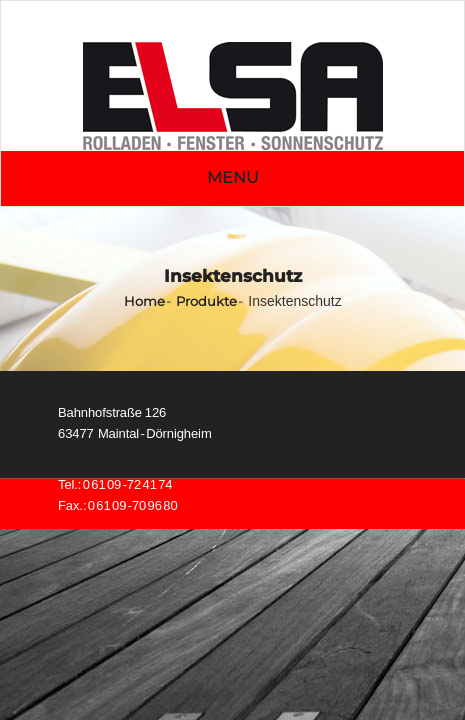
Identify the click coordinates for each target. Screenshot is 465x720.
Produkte (206, 301)
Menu (233, 177)
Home (144, 301)
